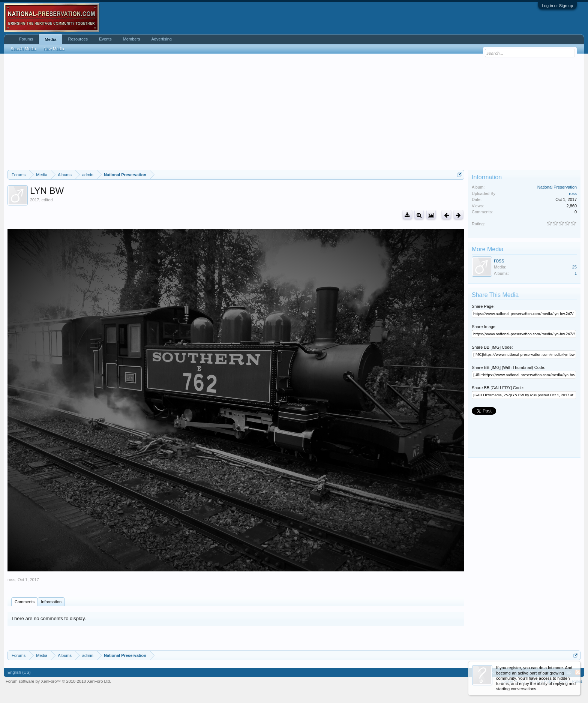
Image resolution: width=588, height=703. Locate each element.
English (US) (19, 672)
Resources (78, 39)
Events (105, 39)
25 (574, 267)
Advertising (162, 39)
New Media (54, 49)
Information (51, 602)
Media (50, 39)
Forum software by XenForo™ (58, 681)
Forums (26, 39)
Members (132, 39)
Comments (25, 602)
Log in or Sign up (557, 6)
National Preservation (557, 187)
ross (11, 580)
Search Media (23, 49)
